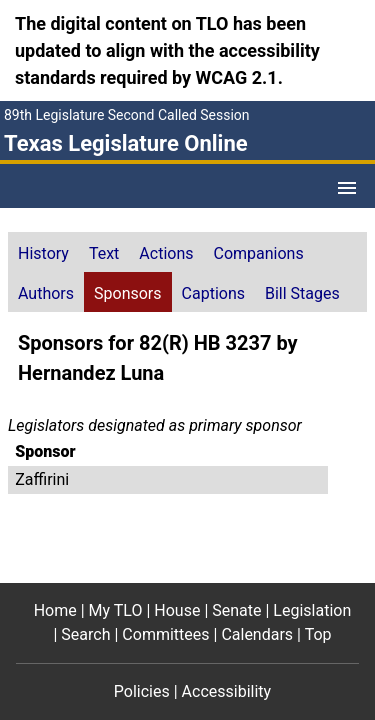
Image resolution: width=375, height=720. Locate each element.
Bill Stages (302, 293)
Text (104, 253)
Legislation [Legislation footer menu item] (312, 610)
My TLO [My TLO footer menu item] (116, 610)
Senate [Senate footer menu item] (236, 610)
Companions (259, 253)
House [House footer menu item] (177, 610)
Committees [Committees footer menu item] (165, 634)
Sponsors (128, 293)
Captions (213, 293)
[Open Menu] (347, 188)
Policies (142, 691)
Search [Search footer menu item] (85, 634)
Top (318, 634)
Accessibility (227, 691)
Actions (166, 253)
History (43, 253)
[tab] (43, 252)
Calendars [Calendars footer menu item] (257, 634)
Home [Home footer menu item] (55, 610)
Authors (46, 293)
